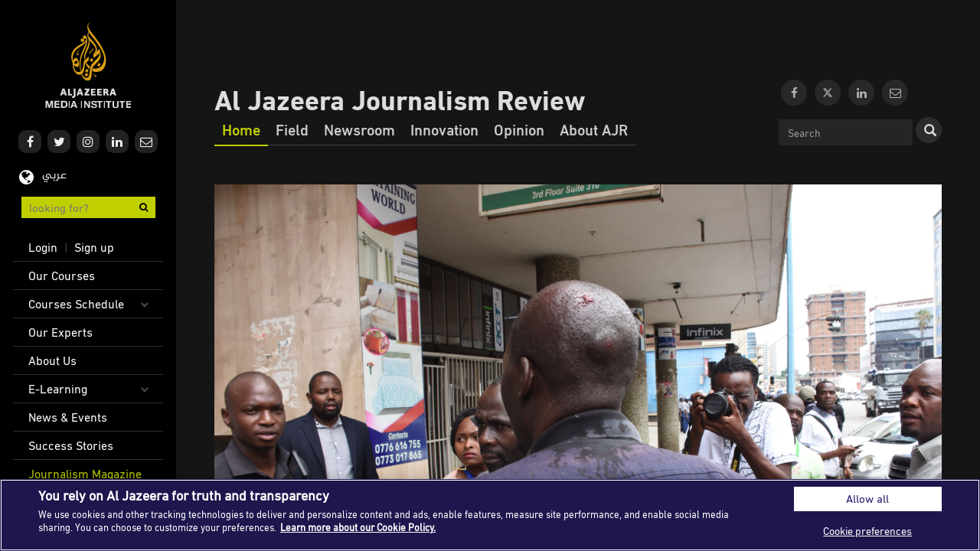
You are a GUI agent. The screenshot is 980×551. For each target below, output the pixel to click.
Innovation (444, 129)
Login (43, 247)
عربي (54, 176)
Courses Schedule (76, 304)
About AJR (594, 129)
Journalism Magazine (85, 474)
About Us (52, 360)
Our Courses (62, 275)
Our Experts (60, 332)
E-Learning (58, 389)
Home (241, 129)
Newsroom (359, 129)
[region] (490, 515)
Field (292, 129)
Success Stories (71, 445)
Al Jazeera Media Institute (88, 65)
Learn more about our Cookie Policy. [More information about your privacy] (358, 527)
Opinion (519, 129)
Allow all (867, 499)
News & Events (68, 417)
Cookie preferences (867, 531)
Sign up (94, 247)
